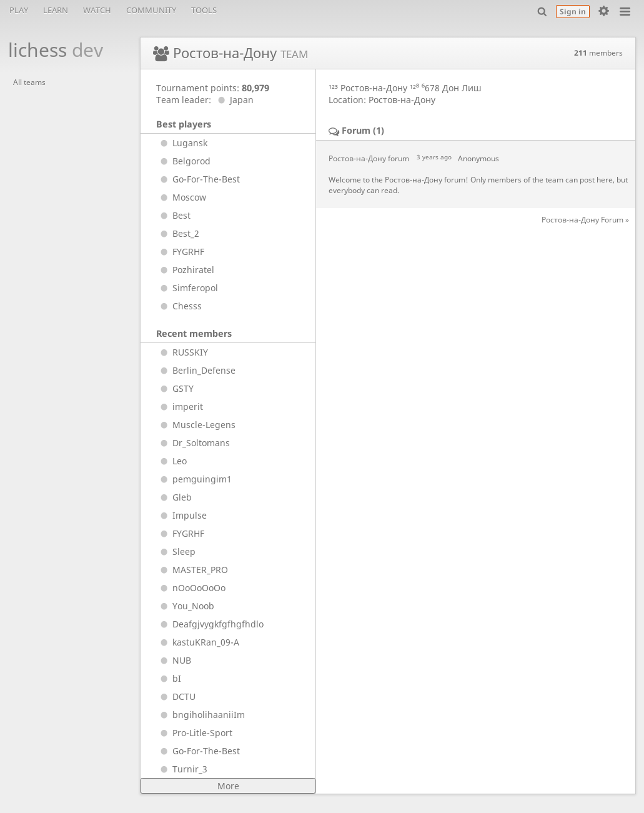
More (228, 786)
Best (173, 215)
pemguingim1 (194, 479)
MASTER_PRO (192, 570)
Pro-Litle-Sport (194, 733)
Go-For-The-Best (198, 179)
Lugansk (182, 143)
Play (19, 10)
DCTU (176, 696)
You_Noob (185, 606)
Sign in (573, 12)
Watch (97, 10)
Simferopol (187, 288)
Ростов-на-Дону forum (369, 158)
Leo (171, 461)
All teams (29, 82)
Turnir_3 (182, 769)
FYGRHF (180, 252)
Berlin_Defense (196, 370)
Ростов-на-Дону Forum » (585, 220)
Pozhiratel (185, 270)
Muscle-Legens (196, 425)
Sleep (176, 551)
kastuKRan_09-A (198, 642)
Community (151, 10)
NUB (174, 660)
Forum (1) (363, 130)
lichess (49, 50)
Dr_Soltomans (193, 443)
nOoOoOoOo (191, 588)
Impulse (181, 515)
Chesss (179, 306)
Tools (204, 10)
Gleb (174, 497)
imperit (180, 406)
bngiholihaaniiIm (201, 715)
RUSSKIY (182, 352)
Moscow (181, 197)
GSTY (175, 388)
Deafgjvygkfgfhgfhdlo (210, 624)
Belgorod (183, 161)
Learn (56, 10)
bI (169, 678)
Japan (234, 100)
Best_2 (178, 233)
